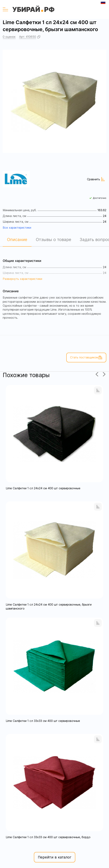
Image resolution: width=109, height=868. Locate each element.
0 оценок (9, 37)
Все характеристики (17, 228)
